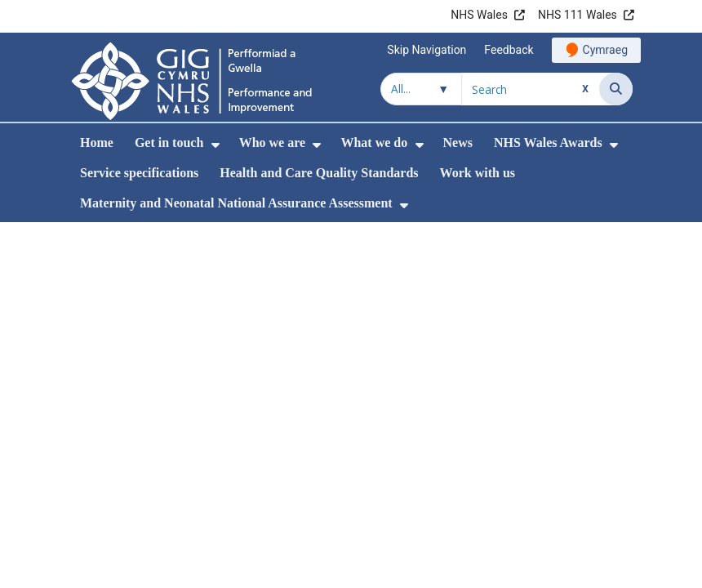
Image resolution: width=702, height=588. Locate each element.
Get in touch (169, 143)
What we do (374, 143)
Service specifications (139, 173)
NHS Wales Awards (548, 143)
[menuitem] (215, 145)
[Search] (616, 89)
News (458, 143)
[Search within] (421, 89)
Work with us (478, 173)
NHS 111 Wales (578, 15)
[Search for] (531, 89)
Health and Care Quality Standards (319, 173)
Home (97, 143)
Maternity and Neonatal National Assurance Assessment (236, 203)
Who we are (272, 143)
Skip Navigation (427, 50)
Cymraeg (605, 50)
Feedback (509, 50)
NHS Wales (479, 15)
